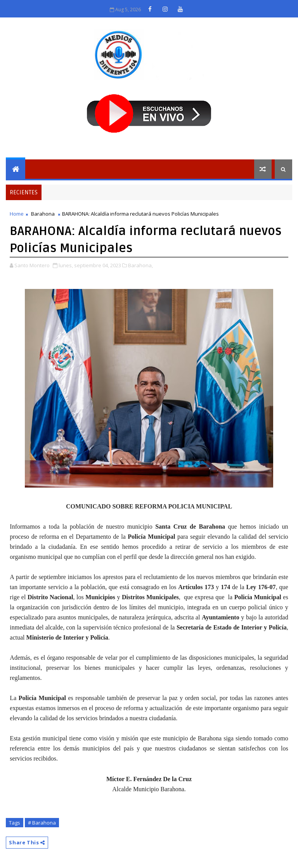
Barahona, (140, 265)
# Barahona (42, 823)
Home (17, 214)
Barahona (43, 214)
